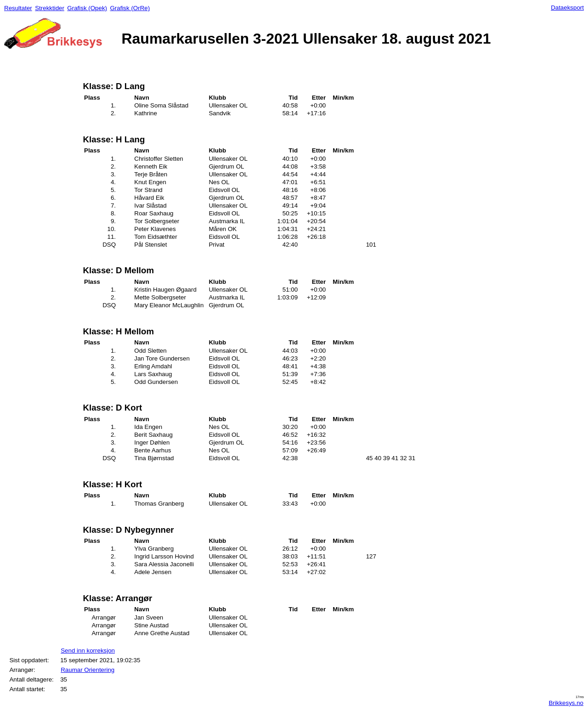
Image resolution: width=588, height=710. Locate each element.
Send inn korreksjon (88, 651)
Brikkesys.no (566, 703)
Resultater (18, 8)
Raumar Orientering (88, 670)
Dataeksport (567, 8)
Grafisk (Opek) (87, 8)
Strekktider (50, 8)
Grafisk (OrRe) (130, 8)
